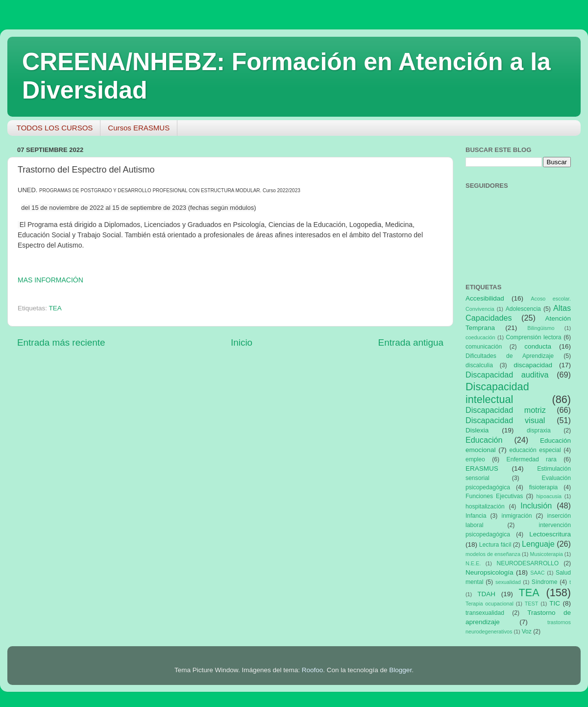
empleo (475, 459)
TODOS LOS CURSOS (55, 128)
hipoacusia (549, 496)
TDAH (486, 594)
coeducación (480, 337)
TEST (532, 604)
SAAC (537, 573)
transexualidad (485, 613)
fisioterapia (544, 487)
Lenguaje (538, 544)
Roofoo (313, 670)
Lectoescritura (550, 534)
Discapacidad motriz (506, 410)
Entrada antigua (411, 342)
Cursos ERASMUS (139, 128)
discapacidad (533, 365)
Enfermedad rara (532, 459)
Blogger (400, 670)
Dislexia (477, 430)
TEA (55, 308)
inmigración (516, 516)
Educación (484, 440)
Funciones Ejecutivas (494, 496)
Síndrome (545, 582)
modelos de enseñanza (493, 554)
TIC (555, 603)
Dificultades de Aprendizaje (510, 356)
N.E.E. (473, 563)
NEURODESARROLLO (527, 563)
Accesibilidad (485, 298)
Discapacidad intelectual (497, 393)
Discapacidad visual (505, 420)
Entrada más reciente (61, 342)
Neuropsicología (490, 572)
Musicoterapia (546, 554)
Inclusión (536, 505)
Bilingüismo (541, 328)
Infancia (476, 516)
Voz (527, 631)
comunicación (484, 347)
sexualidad (508, 582)
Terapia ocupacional (490, 604)
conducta (538, 346)
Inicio (242, 342)
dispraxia (539, 430)
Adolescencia (523, 309)
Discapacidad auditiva (507, 375)
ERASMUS (482, 468)
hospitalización (485, 506)
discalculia (479, 365)
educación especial (535, 450)
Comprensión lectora (533, 337)
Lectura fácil (495, 545)
